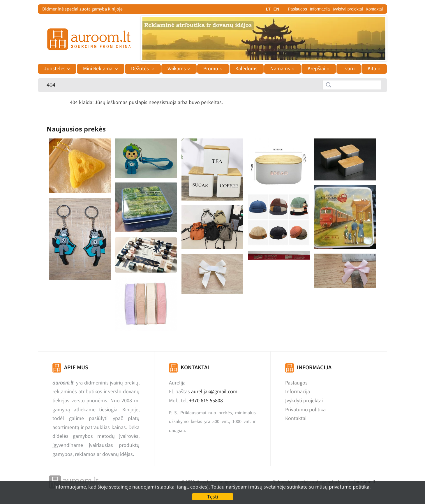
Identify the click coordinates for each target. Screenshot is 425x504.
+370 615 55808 (206, 400)
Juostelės (55, 69)
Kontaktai (374, 9)
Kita (372, 69)
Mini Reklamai (98, 69)
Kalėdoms (246, 69)
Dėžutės (141, 69)
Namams (280, 69)
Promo (211, 69)
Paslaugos (297, 9)
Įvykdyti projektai (348, 9)
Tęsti (212, 497)
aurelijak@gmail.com (214, 391)
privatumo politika (349, 487)
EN (276, 9)
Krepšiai (316, 69)
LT (268, 9)
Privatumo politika (305, 409)
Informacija (320, 9)
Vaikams (177, 69)
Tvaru (349, 69)
